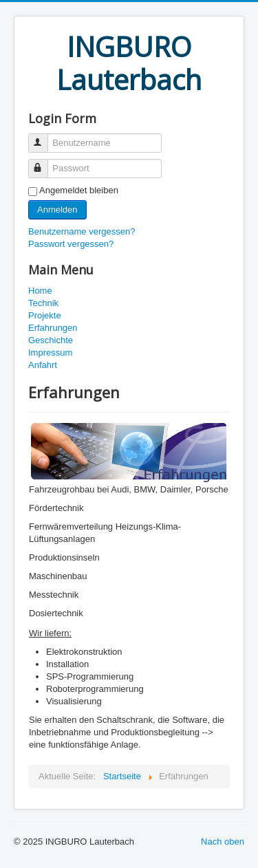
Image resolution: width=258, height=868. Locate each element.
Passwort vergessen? (71, 244)
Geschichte (51, 340)
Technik (43, 303)
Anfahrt (43, 365)
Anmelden (57, 209)
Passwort (44, 163)
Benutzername (44, 137)
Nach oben (223, 842)
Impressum (50, 352)
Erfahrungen (53, 328)
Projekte (45, 315)
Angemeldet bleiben (79, 190)
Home (40, 291)
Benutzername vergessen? (82, 231)
